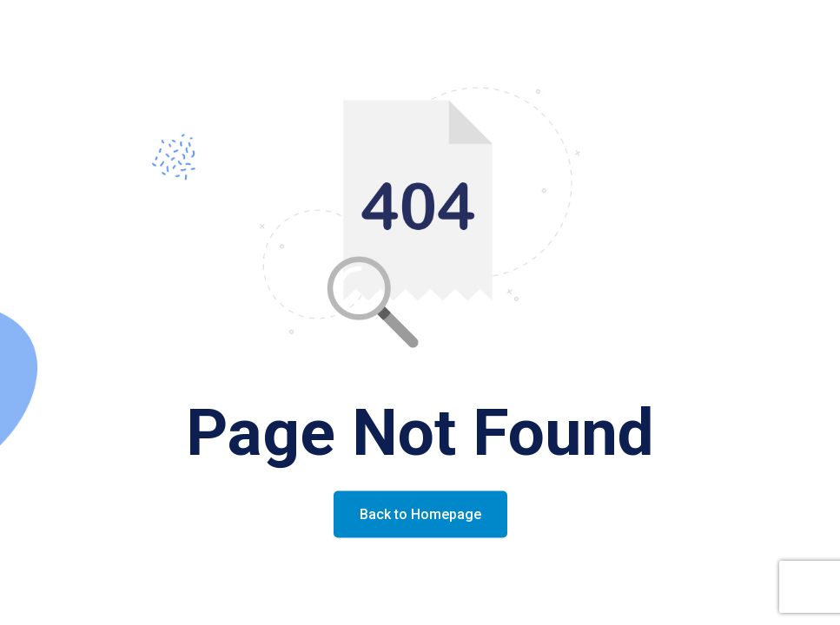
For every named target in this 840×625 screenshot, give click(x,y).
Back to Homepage (420, 514)
